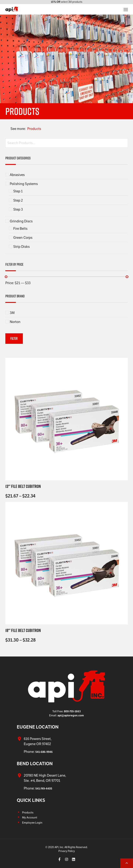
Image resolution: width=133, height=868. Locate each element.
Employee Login (32, 823)
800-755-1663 (72, 711)
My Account (30, 817)
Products (34, 129)
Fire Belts (20, 228)
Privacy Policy (67, 851)
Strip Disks (21, 247)
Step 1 (18, 191)
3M (12, 313)
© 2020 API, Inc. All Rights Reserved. (66, 847)
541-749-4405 (44, 788)
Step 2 (18, 200)
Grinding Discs (21, 221)
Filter (14, 338)
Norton (15, 322)
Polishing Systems (24, 184)
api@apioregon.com (71, 715)
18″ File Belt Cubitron (23, 630)
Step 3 (18, 209)
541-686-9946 (44, 752)
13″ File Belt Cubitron (23, 486)
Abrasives (17, 175)
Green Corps (23, 237)
